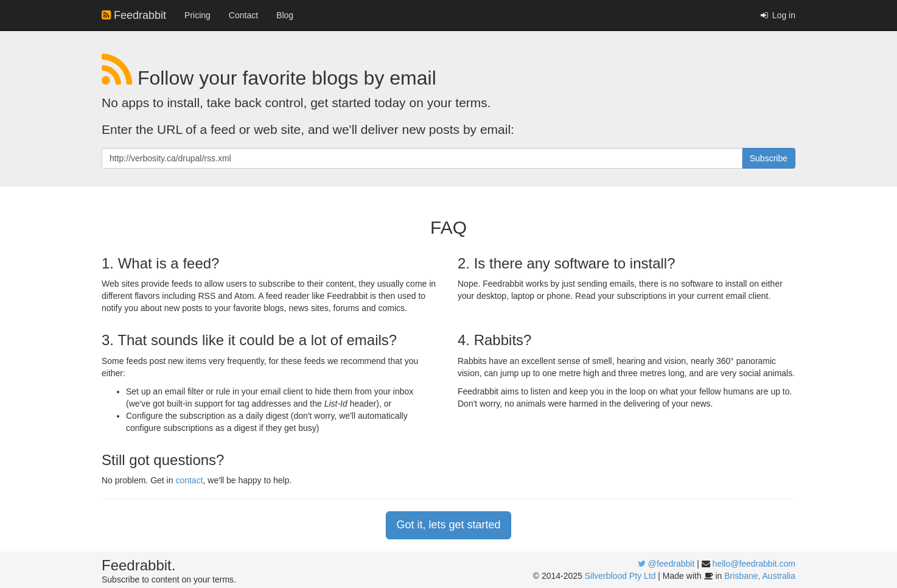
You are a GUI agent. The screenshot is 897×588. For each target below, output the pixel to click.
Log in (777, 15)
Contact (243, 15)
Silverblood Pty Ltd (620, 576)
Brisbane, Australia (760, 576)
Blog (285, 15)
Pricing (197, 15)
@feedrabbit (671, 564)
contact (189, 480)
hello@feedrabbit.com (754, 564)
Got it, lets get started (448, 525)
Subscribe (769, 158)
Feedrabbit (134, 15)
